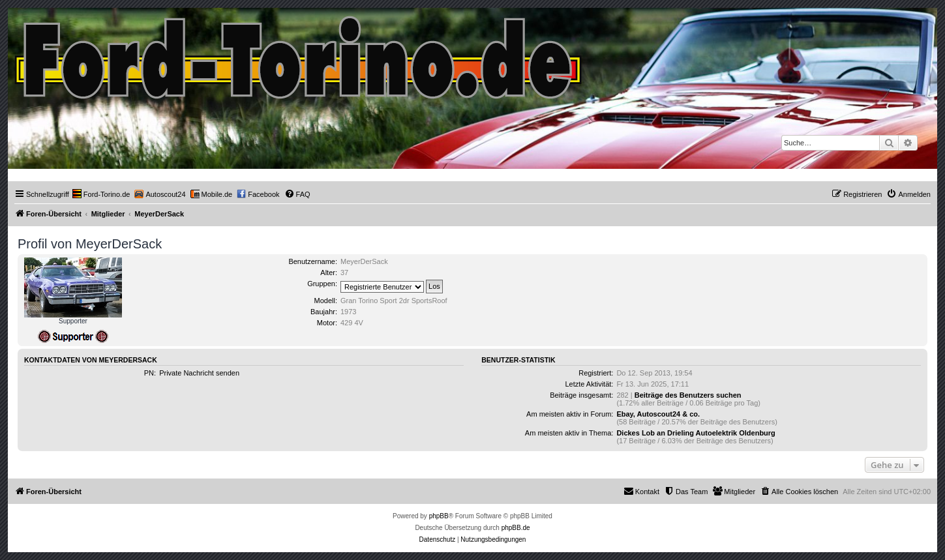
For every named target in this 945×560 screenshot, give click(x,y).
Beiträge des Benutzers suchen (688, 395)
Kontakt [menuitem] (641, 491)
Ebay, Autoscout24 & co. (658, 414)
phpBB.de (516, 528)
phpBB (439, 516)
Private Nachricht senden (199, 373)
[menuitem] (101, 194)
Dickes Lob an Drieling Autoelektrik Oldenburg (696, 433)
